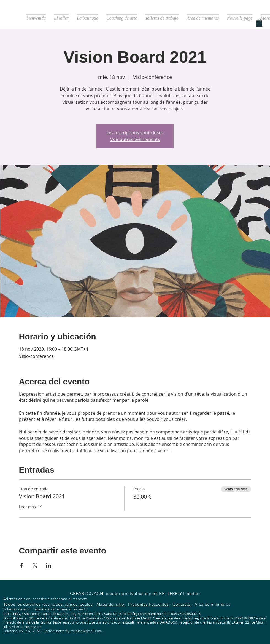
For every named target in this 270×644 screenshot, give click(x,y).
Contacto (182, 604)
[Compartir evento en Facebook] (22, 565)
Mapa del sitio (110, 604)
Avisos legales (79, 604)
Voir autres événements (135, 139)
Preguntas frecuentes (148, 604)
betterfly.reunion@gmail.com (79, 631)
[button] (259, 23)
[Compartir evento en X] (35, 565)
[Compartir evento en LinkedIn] (49, 565)
